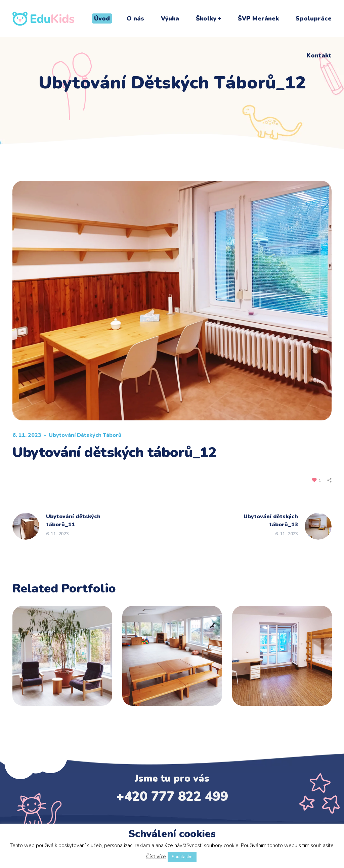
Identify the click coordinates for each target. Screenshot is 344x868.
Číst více (156, 857)
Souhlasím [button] (182, 857)
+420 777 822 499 (172, 797)
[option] (62, 661)
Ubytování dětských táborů (85, 435)
